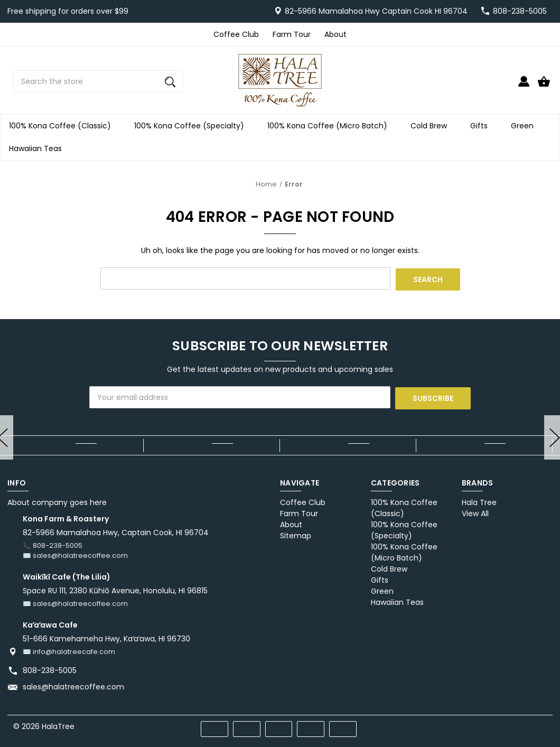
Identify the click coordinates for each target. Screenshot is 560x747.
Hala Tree (479, 501)
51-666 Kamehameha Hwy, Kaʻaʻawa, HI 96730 (106, 637)
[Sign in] (524, 86)
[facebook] (485, 723)
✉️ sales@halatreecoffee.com (75, 554)
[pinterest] (504, 723)
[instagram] (542, 723)
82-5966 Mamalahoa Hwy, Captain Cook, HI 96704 (116, 531)
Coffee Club (236, 34)
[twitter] (523, 723)
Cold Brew (432, 126)
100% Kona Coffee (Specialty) (192, 126)
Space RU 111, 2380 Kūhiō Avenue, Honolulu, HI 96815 (115, 589)
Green (525, 126)
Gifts (482, 126)
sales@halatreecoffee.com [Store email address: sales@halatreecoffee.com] (73, 685)
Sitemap (296, 534)
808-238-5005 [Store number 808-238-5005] (520, 11)
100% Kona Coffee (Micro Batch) (330, 126)
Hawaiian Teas (39, 149)
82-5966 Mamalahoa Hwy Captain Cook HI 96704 (376, 11)
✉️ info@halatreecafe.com (69, 650)
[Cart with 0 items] (544, 86)
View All (475, 512)
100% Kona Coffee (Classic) (63, 126)
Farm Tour (292, 34)
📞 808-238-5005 (53, 544)
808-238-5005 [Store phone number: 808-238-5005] (50, 668)
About (335, 34)
